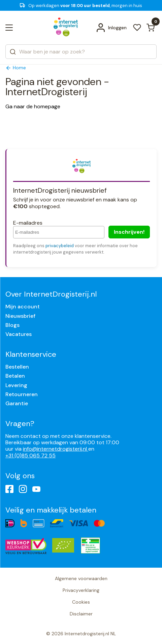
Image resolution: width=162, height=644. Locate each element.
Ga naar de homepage (33, 106)
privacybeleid (60, 246)
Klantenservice (31, 354)
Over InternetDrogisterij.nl (51, 294)
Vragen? (20, 424)
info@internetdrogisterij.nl (56, 449)
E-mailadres (28, 223)
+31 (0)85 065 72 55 (30, 456)
